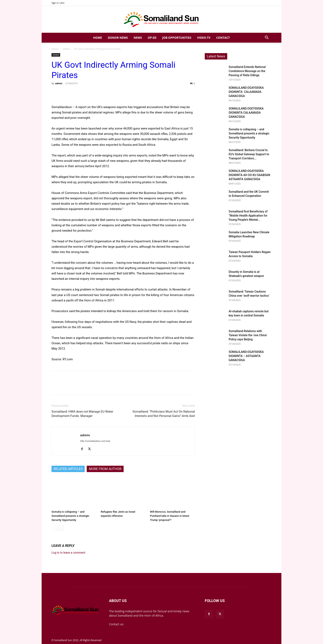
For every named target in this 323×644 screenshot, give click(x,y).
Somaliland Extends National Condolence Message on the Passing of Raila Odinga (247, 71)
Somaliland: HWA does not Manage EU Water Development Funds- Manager (82, 414)
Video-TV (204, 38)
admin (59, 83)
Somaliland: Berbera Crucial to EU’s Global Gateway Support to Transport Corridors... (249, 154)
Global (66, 49)
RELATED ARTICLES (68, 469)
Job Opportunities (177, 38)
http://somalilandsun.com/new (95, 441)
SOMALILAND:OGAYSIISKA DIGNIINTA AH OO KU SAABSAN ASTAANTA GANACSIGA (249, 175)
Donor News (118, 38)
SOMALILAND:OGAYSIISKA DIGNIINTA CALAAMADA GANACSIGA (246, 92)
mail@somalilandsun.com (142, 624)
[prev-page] (54, 528)
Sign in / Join (58, 3)
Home (98, 38)
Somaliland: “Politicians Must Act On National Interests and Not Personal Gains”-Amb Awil (164, 414)
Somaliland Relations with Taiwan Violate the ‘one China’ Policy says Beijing (248, 335)
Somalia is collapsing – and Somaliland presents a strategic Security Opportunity (70, 516)
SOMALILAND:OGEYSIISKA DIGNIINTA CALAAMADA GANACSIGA (246, 113)
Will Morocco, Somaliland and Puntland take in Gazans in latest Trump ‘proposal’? (170, 516)
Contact (223, 38)
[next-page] (61, 528)
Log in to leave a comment (68, 553)
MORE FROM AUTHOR (105, 469)
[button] (267, 38)
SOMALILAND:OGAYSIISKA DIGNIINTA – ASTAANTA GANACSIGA (246, 356)
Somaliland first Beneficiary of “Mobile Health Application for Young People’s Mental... (248, 216)
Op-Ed (152, 38)
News (138, 38)
